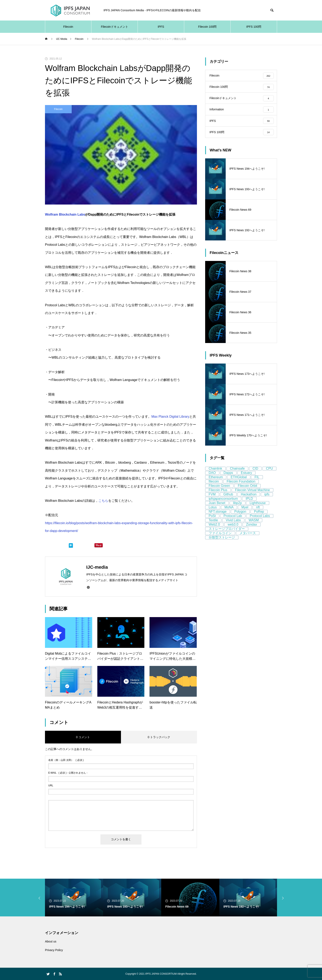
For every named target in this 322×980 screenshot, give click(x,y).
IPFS (161, 27)
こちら (103, 501)
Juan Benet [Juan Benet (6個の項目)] (217, 509)
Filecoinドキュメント (114, 27)
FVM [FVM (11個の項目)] (212, 500)
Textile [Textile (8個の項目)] (213, 526)
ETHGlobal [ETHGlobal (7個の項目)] (239, 483)
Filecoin (68, 27)
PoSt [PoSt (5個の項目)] (212, 522)
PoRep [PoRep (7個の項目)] (259, 517)
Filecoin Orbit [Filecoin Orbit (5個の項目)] (247, 492)
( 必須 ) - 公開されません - (68, 773)
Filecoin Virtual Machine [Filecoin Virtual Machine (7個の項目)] (253, 496)
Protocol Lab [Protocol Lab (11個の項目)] (233, 522)
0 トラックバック (159, 737)
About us (51, 941)
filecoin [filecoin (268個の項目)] (214, 487)
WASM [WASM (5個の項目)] (254, 526)
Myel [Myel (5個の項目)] (245, 513)
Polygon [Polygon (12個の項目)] (240, 517)
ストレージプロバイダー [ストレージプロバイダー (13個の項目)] (227, 535)
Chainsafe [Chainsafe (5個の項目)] (237, 474)
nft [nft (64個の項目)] (258, 513)
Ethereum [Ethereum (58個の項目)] (216, 483)
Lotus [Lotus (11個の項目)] (213, 513)
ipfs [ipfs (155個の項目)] (267, 500)
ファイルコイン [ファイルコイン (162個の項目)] (220, 539)
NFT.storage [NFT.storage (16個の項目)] (218, 517)
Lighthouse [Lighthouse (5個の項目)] (258, 509)
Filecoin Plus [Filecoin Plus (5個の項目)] (218, 496)
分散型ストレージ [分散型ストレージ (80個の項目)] (222, 543)
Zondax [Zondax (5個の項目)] (251, 530)
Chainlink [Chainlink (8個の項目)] (215, 474)
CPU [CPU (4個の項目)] (269, 474)
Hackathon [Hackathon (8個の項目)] (249, 500)
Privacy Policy (54, 950)
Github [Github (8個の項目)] (228, 500)
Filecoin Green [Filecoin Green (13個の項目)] (219, 492)
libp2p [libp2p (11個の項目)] (237, 509)
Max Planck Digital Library (170, 417)
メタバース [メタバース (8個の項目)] (248, 539)
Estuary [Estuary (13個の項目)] (246, 479)
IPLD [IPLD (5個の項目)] (249, 505)
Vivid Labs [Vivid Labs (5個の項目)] (233, 526)
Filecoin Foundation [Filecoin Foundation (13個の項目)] (241, 487)
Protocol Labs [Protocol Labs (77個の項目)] (260, 522)
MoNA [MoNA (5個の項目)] (229, 513)
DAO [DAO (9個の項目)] (212, 479)
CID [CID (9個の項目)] (255, 474)
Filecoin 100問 (207, 27)
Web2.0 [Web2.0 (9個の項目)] (214, 530)
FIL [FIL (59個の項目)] (257, 483)
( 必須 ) (66, 760)
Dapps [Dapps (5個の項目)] (228, 479)
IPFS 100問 (254, 27)
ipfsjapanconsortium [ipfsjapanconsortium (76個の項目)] (223, 505)
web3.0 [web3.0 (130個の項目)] (233, 530)
